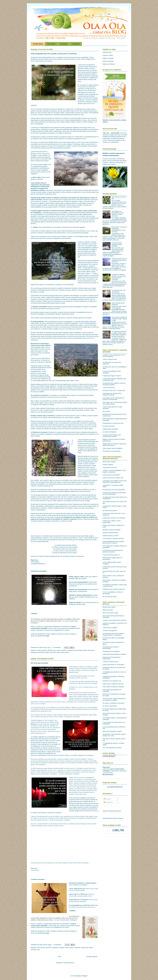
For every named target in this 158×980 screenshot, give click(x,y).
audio (51, 517)
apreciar (44, 650)
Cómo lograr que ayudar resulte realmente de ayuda (112, 394)
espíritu (71, 948)
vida (38, 950)
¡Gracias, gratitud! (108, 465)
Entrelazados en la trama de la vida (113, 423)
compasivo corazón (64, 290)
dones (67, 948)
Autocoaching (78, 650)
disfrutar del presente (84, 76)
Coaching (64, 44)
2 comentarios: (58, 945)
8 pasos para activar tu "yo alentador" (114, 665)
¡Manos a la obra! (108, 610)
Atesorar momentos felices (110, 533)
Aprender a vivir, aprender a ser (112, 681)
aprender (50, 650)
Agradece (66, 333)
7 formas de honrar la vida (110, 662)
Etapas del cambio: (75, 602)
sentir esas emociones (45, 238)
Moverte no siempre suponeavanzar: (81, 595)
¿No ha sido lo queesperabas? (79, 582)
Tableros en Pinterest (109, 64)
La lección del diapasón (109, 432)
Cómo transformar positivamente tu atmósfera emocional (113, 551)
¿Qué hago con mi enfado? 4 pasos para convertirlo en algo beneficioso (115, 482)
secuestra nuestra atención (56, 139)
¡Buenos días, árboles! (109, 462)
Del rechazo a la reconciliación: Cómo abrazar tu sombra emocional (118, 214)
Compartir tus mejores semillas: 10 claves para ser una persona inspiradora (119, 277)
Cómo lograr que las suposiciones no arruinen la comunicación (113, 399)
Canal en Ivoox (107, 53)
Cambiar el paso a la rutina (110, 536)
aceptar (39, 650)
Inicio (59, 957)
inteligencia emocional (37, 652)
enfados (75, 220)
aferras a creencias (67, 207)
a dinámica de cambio (42, 161)
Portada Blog (38, 44)
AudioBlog (76, 44)
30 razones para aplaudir (110, 511)
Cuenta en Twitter (108, 55)
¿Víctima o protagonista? (110, 631)
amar (38, 948)
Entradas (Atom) (69, 963)
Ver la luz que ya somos (39, 663)
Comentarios (108, 802)
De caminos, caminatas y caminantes (114, 703)
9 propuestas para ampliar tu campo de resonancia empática (114, 384)
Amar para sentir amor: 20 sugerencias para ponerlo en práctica (119, 260)
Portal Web (51, 44)
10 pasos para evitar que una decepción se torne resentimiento (114, 493)
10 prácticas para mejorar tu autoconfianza (111, 648)
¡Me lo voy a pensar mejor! (110, 613)
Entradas (107, 799)
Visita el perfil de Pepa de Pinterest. (113, 818)
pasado (47, 652)
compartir (62, 948)
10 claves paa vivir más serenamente (118, 291)
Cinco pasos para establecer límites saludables (117, 244)
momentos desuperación (48, 504)
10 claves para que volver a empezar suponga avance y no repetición (113, 634)
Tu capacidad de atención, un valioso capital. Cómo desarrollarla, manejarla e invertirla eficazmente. (119, 334)
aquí (48, 636)
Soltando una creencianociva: (78, 590)
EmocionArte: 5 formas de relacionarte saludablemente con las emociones (119, 229)
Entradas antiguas (92, 957)
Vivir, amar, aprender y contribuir (112, 748)
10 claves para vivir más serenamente (114, 490)
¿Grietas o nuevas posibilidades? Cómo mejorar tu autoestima (114, 471)
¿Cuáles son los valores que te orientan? (115, 620)
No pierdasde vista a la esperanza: (79, 900)
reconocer (34, 950)
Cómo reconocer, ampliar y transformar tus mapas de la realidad (114, 699)
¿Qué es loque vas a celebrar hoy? (78, 894)
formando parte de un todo (72, 416)
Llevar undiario (35, 183)
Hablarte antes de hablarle (110, 429)
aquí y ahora (57, 650)
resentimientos (58, 131)
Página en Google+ (108, 58)
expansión (77, 948)
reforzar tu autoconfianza (38, 510)
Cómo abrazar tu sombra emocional (113, 538)
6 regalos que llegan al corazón (112, 376)
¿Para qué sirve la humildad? (111, 475)
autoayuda (70, 650)
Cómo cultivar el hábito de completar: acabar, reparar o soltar (119, 319)
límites (62, 203)
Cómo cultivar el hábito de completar (113, 687)
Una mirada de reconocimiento (112, 451)
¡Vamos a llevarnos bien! (110, 359)
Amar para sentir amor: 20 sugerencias (114, 390)
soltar (58, 652)
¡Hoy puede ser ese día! (110, 468)
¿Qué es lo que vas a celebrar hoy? (113, 478)
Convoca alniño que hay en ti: (77, 889)
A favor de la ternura (109, 388)
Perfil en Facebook (108, 61)
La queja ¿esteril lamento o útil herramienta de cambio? (112, 436)
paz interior (53, 652)
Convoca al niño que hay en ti (111, 555)
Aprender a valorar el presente (111, 530)
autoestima (55, 948)
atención (64, 650)
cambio (85, 650)
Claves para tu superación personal (113, 684)
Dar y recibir (106, 411)
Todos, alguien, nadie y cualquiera (113, 448)
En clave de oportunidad (110, 706)
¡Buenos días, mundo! (109, 607)
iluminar (83, 948)
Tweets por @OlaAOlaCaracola (112, 811)
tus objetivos (56, 198)
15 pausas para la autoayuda (111, 651)
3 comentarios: (57, 647)
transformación (65, 652)
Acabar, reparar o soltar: (77, 577)
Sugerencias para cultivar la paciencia (114, 589)
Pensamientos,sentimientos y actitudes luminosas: (83, 883)
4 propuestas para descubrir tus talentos (114, 654)
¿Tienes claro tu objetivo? (110, 628)
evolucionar (91, 650)
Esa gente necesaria (109, 426)
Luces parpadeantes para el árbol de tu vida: (81, 905)
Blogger (85, 976)
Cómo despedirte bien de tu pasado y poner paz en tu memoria (54, 54)
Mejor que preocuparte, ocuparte (112, 731)
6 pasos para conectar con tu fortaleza (114, 518)
